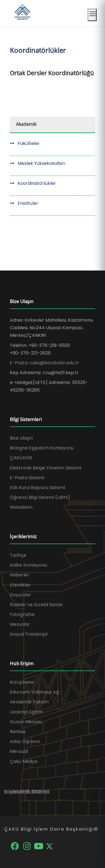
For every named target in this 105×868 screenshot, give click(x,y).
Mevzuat (19, 751)
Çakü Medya (24, 761)
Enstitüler (28, 203)
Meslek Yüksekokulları (41, 163)
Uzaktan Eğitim (26, 712)
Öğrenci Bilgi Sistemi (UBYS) (40, 497)
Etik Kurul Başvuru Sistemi (37, 488)
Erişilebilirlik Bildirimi (27, 791)
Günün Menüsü (26, 722)
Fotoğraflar (23, 614)
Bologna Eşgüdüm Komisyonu (42, 448)
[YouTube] (39, 846)
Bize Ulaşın (21, 438)
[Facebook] (15, 846)
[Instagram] (27, 846)
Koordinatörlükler (37, 183)
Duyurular (20, 595)
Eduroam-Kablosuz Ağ (34, 692)
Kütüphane (22, 682)
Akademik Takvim (29, 702)
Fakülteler (29, 143)
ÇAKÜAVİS (21, 458)
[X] (49, 846)
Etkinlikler (20, 585)
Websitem (21, 507)
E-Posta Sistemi (27, 478)
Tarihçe (18, 555)
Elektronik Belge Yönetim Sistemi (46, 468)
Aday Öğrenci (25, 741)
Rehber (18, 732)
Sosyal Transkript (29, 634)
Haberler (20, 575)
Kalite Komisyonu (28, 565)
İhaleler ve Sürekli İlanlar (36, 605)
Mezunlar (20, 624)
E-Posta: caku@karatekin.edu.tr (45, 363)
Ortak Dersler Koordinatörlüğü (52, 73)
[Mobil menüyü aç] (92, 15)
